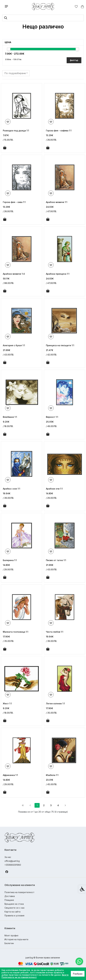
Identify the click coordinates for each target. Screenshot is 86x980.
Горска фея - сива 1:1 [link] (14, 202)
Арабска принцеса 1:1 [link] (58, 274)
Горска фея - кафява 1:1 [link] (59, 131)
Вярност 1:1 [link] (52, 417)
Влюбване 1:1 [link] (10, 417)
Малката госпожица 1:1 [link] (16, 632)
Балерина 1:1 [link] (10, 560)
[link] (79, 961)
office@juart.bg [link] (12, 861)
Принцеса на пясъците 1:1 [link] (60, 345)
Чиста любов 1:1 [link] (55, 632)
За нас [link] (8, 857)
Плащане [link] (9, 900)
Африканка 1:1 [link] (10, 775)
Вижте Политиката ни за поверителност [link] (35, 976)
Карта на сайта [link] (12, 912)
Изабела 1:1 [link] (52, 775)
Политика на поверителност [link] (19, 892)
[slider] (9, 49)
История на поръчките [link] (16, 939)
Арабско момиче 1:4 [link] (14, 274)
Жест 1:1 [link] (7, 704)
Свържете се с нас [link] (15, 908)
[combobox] (16, 73)
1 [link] (37, 805)
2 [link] (44, 805)
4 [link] (58, 805)
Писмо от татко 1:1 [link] (56, 560)
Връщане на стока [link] (14, 904)
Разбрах (78, 974)
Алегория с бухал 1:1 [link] (14, 345)
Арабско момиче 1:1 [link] (57, 202)
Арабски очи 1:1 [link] (54, 489)
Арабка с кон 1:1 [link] (11, 489)
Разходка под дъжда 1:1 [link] (16, 131)
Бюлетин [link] (9, 943)
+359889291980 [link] (13, 865)
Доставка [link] (10, 896)
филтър (74, 60)
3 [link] (51, 805)
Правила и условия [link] (14, 916)
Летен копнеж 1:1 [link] (55, 704)
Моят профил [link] (11, 935)
